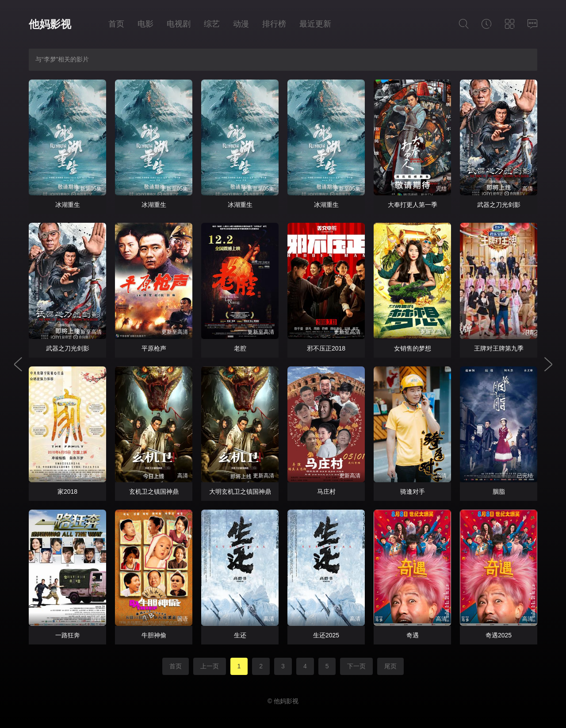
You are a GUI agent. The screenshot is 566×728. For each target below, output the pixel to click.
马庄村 (326, 492)
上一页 (210, 666)
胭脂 (499, 492)
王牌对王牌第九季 (499, 348)
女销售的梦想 (413, 348)
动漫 (241, 24)
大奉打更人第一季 (413, 205)
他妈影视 (50, 24)
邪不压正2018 (326, 348)
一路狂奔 (68, 635)
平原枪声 (154, 348)
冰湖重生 (68, 205)
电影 (145, 24)
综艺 (212, 24)
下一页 (356, 666)
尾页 (390, 666)
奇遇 (413, 635)
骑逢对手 (413, 492)
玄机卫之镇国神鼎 (154, 492)
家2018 (67, 492)
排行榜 (274, 24)
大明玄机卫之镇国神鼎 (240, 492)
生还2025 (326, 635)
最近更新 (315, 24)
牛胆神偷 (154, 635)
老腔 (240, 348)
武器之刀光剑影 (499, 205)
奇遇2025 (499, 635)
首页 (116, 24)
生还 (240, 635)
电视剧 (179, 24)
